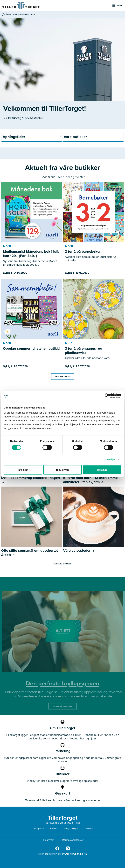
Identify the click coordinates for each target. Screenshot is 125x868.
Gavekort (89, 829)
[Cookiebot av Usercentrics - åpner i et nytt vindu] (107, 396)
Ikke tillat (23, 470)
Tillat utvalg (62, 470)
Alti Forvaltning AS (76, 854)
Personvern (48, 840)
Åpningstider (38, 829)
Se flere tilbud (63, 377)
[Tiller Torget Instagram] (68, 850)
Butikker (54, 829)
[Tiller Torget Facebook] (57, 850)
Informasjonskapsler (72, 840)
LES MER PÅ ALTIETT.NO (62, 706)
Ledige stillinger (71, 829)
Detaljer (111, 459)
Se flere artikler (62, 564)
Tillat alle (102, 470)
